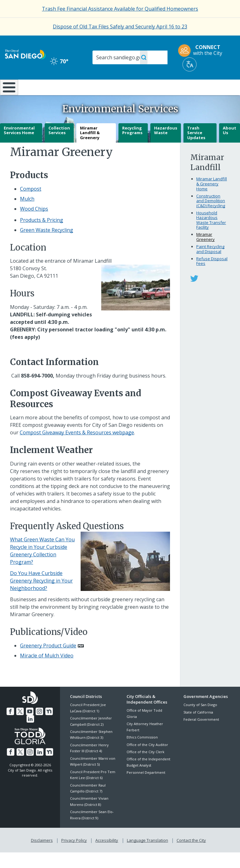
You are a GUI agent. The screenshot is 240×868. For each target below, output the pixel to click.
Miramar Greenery (205, 253)
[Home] (8, 96)
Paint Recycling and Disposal (210, 266)
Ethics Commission (142, 754)
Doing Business (106, 90)
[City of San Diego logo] (25, 54)
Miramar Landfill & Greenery (90, 149)
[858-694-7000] (37, 392)
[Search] (130, 57)
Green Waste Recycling (47, 246)
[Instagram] (39, 727)
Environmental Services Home (19, 147)
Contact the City (190, 856)
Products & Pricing (42, 237)
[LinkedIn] (30, 735)
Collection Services (59, 147)
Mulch (27, 215)
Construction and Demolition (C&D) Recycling (211, 217)
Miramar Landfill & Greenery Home (212, 200)
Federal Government (201, 736)
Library (142, 87)
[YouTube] (30, 727)
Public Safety (181, 90)
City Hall (221, 87)
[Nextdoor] (48, 727)
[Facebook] (11, 727)
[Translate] (190, 64)
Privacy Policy (75, 856)
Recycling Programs (132, 147)
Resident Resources (71, 90)
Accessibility (107, 856)
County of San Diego (200, 721)
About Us (230, 147)
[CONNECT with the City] (202, 51)
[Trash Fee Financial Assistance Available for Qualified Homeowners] (120, 9)
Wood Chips (34, 225)
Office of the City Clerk (145, 768)
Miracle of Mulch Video (47, 672)
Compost (31, 205)
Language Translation (147, 856)
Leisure (34, 87)
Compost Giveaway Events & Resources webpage (77, 449)
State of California (198, 728)
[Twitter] (21, 727)
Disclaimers (43, 856)
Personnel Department (146, 789)
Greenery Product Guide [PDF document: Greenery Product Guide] (48, 662)
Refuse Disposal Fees (212, 277)
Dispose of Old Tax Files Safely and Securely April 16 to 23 (120, 27)
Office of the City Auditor (147, 761)
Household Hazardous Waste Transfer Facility (211, 236)
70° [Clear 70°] (59, 61)
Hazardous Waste (166, 147)
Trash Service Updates (196, 149)
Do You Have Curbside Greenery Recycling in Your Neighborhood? (41, 597)
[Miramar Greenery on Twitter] (194, 295)
